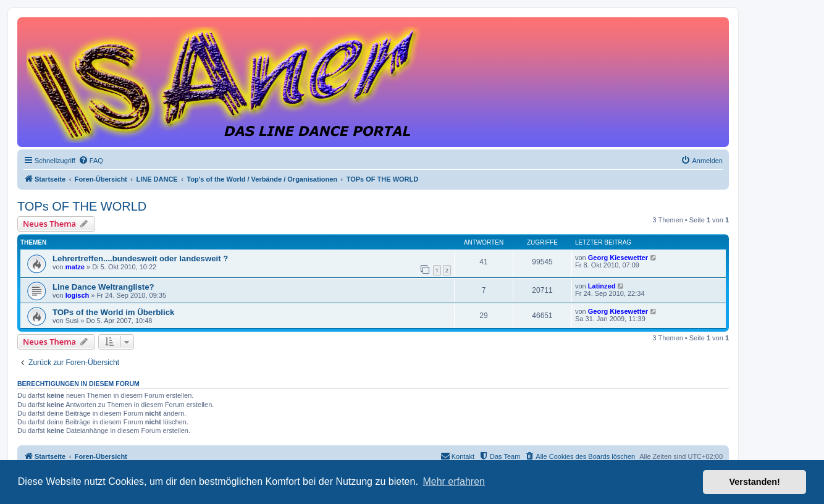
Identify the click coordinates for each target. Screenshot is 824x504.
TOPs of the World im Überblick (113, 312)
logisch (78, 295)
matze (75, 267)
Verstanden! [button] (755, 482)
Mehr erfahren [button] (454, 481)
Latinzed (602, 286)
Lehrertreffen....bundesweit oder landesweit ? (140, 258)
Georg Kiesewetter (618, 258)
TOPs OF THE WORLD (82, 206)
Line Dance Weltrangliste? (103, 287)
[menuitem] (91, 161)
